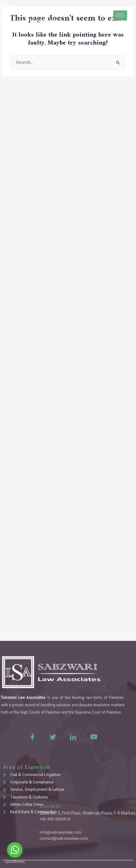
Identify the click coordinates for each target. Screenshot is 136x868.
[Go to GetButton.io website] (15, 862)
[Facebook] (11, 737)
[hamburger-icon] (120, 15)
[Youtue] (72, 737)
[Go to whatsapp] (15, 850)
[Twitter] (31, 737)
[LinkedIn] (52, 737)
